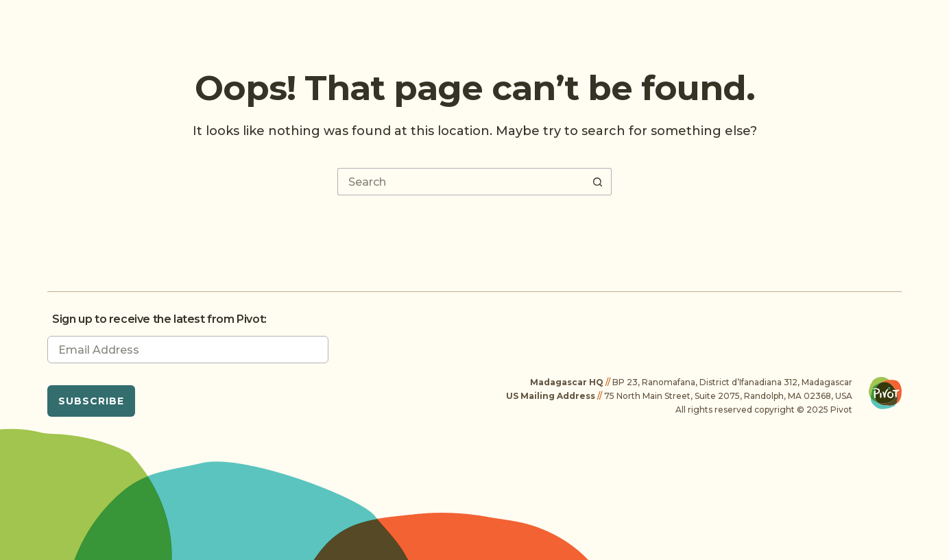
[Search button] (598, 182)
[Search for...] (461, 182)
